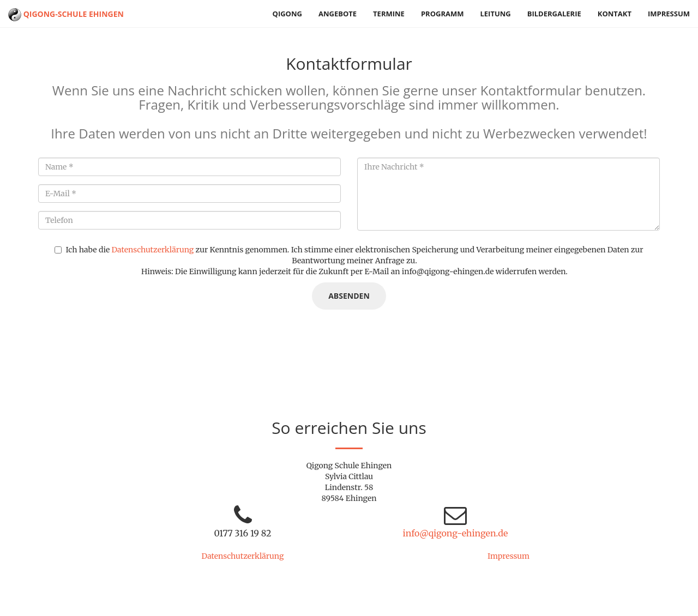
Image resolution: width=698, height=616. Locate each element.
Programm (443, 14)
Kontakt (615, 14)
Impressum (669, 14)
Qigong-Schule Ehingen (66, 14)
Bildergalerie (554, 14)
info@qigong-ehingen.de (456, 533)
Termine (389, 14)
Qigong (287, 14)
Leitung (495, 14)
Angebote (338, 14)
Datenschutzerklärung (153, 250)
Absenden (349, 296)
